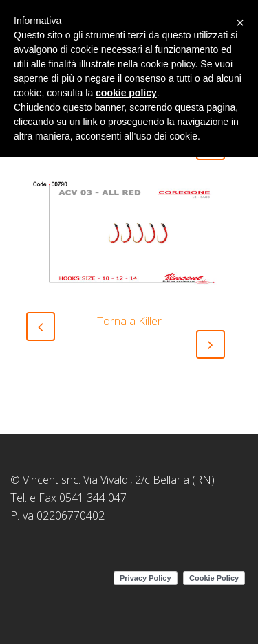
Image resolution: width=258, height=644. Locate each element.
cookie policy (126, 93)
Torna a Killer (129, 321)
